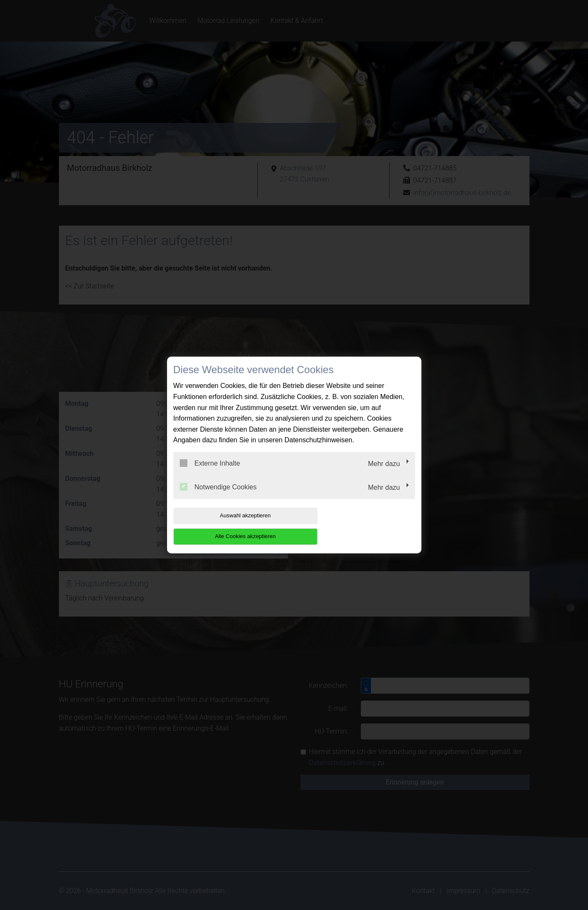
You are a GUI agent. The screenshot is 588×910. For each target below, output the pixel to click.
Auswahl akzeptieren (228, 526)
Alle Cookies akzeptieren (361, 526)
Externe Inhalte (210, 474)
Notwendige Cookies (218, 497)
